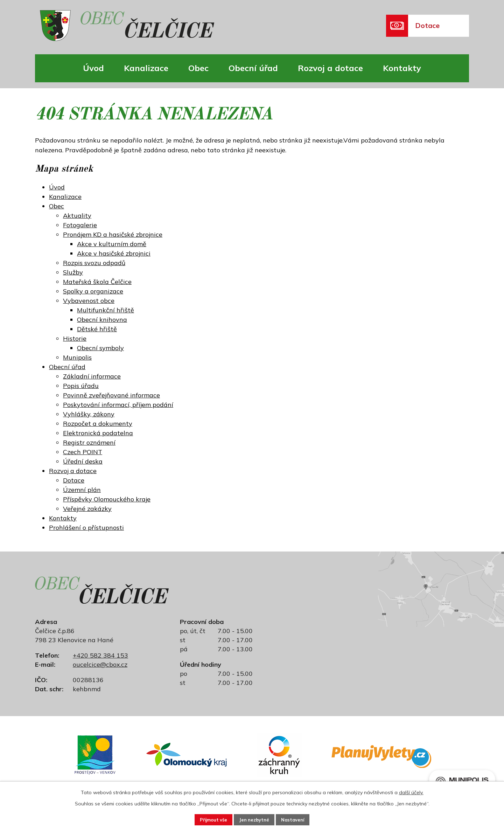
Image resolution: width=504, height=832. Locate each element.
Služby (73, 272)
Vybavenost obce (89, 301)
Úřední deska (83, 461)
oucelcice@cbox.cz (100, 664)
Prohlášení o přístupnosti (86, 528)
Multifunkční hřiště (106, 310)
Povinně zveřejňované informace (111, 395)
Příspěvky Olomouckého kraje (107, 499)
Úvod (93, 68)
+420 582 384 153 (100, 655)
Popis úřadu (81, 386)
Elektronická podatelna (98, 433)
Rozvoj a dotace (330, 68)
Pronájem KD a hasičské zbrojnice (113, 234)
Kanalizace (146, 68)
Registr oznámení (89, 442)
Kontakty (402, 68)
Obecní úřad (253, 68)
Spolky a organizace (93, 291)
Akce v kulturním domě (112, 244)
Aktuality (77, 216)
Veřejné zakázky (87, 509)
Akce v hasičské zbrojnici (114, 253)
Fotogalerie (80, 225)
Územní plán (82, 490)
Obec (198, 68)
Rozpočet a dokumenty (98, 424)
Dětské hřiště (97, 329)
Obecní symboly (100, 348)
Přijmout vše (207, 819)
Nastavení (300, 819)
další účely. (411, 791)
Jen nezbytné (255, 819)
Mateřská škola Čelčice (97, 282)
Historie (75, 338)
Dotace (74, 480)
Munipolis (77, 357)
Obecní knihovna (102, 320)
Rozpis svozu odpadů (94, 263)
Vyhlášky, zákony (89, 414)
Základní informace (92, 376)
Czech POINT (83, 452)
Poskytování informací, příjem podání (118, 405)
